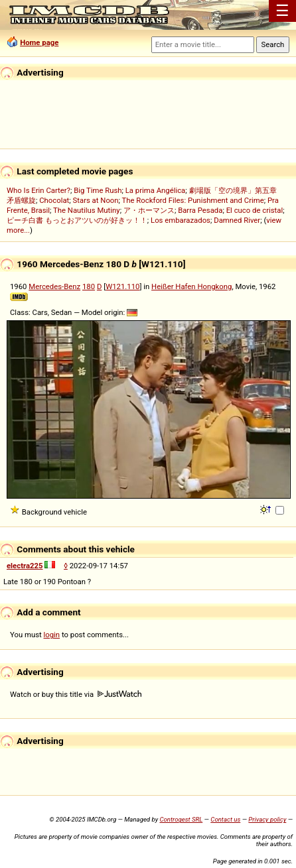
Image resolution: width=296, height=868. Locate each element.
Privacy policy (267, 819)
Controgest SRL (181, 819)
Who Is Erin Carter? (38, 190)
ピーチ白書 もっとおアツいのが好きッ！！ (77, 220)
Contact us (225, 819)
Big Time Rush (98, 190)
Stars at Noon (96, 200)
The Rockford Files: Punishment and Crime (193, 200)
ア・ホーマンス (149, 210)
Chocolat (54, 200)
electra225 (25, 566)
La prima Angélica (156, 190)
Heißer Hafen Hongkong (191, 286)
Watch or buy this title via (76, 694)
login (52, 635)
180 (89, 286)
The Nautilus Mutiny (87, 210)
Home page (39, 42)
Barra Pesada (200, 210)
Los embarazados (181, 220)
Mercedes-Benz (54, 286)
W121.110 (122, 286)
